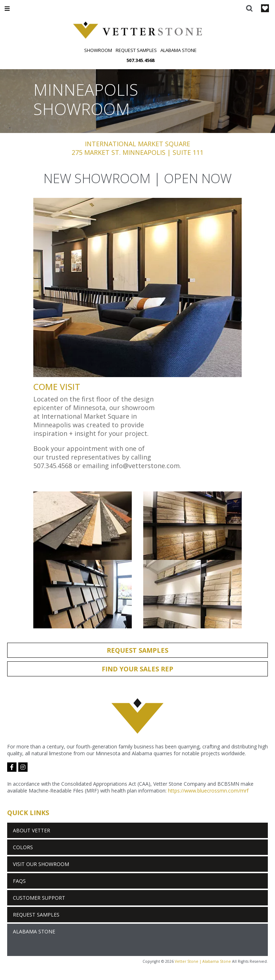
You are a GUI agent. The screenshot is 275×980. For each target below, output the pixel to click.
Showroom (98, 50)
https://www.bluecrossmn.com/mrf (208, 791)
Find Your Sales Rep (137, 669)
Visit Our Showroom (41, 864)
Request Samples (136, 50)
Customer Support (39, 898)
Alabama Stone (178, 50)
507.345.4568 (140, 60)
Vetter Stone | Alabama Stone (203, 961)
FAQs (19, 881)
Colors (23, 847)
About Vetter (32, 830)
